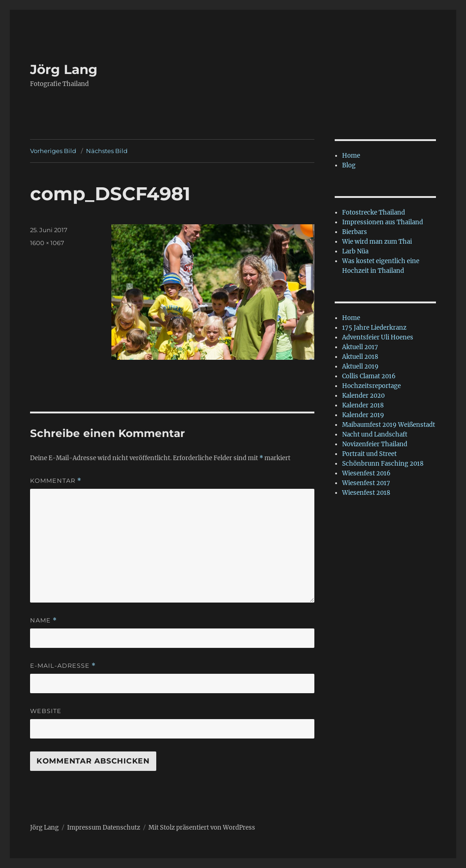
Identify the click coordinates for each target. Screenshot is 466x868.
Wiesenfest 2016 (366, 473)
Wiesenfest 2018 (366, 493)
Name (43, 620)
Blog (349, 165)
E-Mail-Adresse (63, 666)
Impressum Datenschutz (104, 828)
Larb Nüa (355, 251)
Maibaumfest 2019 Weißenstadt (389, 425)
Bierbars (355, 232)
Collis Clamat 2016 (369, 376)
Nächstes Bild (107, 151)
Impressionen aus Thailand (383, 222)
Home (351, 156)
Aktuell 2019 (360, 366)
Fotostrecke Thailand (374, 212)
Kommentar (56, 481)
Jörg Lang (64, 69)
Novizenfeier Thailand (375, 444)
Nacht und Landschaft (375, 434)
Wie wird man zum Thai (377, 242)
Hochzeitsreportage (371, 386)
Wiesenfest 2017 (366, 483)
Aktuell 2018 (360, 357)
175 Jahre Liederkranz (374, 328)
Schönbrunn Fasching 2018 (383, 464)
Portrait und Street (369, 454)
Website (46, 711)
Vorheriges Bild (53, 151)
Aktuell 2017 (360, 347)
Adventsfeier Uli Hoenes (378, 337)
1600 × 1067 (47, 243)
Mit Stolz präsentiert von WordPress (202, 828)
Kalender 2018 (363, 405)
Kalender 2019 (363, 415)
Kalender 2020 (363, 396)
